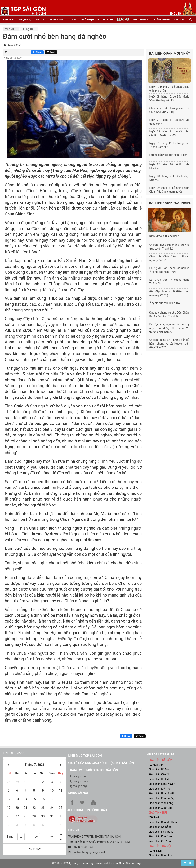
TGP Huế (154, 817)
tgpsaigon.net (78, 776)
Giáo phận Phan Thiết (161, 793)
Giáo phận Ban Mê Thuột (163, 822)
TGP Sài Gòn (156, 765)
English (176, 14)
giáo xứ (108, 19)
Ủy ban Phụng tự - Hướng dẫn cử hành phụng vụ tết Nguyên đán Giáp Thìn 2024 (169, 344)
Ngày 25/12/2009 (13, 58)
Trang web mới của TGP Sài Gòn (93, 770)
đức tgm (180, 19)
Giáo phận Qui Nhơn (160, 841)
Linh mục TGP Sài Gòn (85, 756)
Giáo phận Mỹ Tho (159, 789)
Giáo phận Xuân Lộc (160, 808)
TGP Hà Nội (155, 851)
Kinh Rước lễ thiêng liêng (164, 236)
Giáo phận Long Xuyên (162, 784)
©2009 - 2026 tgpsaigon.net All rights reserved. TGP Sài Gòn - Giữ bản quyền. (98, 863)
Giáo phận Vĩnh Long (161, 803)
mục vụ (123, 20)
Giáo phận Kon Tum (160, 836)
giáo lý (40, 19)
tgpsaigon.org (78, 786)
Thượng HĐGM (161, 19)
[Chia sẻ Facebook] (37, 52)
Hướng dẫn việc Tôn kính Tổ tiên (169, 155)
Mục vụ (9, 29)
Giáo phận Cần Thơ (160, 774)
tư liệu (73, 19)
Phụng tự (27, 29)
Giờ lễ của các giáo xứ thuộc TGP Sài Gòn (101, 763)
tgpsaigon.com (79, 781)
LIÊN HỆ (74, 830)
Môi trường (141, 19)
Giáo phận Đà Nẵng (160, 827)
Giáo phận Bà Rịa (158, 770)
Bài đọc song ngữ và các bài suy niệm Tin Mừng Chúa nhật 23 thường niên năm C (169, 328)
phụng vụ (25, 19)
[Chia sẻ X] (51, 52)
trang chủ (8, 19)
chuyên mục (56, 19)
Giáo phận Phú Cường (161, 798)
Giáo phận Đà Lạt (159, 779)
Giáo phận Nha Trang (161, 832)
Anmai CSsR (14, 45)
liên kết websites (160, 754)
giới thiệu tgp (90, 19)
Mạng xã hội (78, 793)
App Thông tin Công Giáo (87, 810)
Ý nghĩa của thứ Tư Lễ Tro (165, 303)
